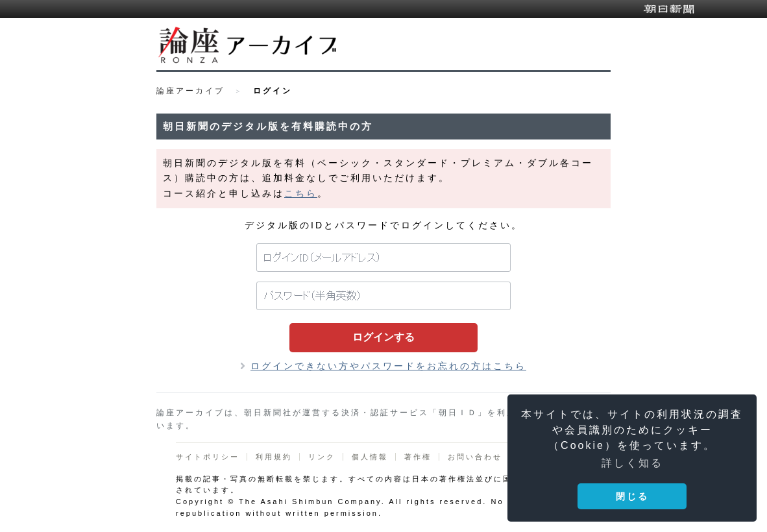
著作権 (418, 457)
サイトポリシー (208, 457)
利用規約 (274, 457)
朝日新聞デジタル (669, 9)
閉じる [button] (632, 496)
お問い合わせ (475, 457)
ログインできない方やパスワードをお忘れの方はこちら (388, 366)
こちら (301, 193)
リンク (322, 457)
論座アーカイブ (190, 91)
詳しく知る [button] (632, 463)
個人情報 (370, 457)
